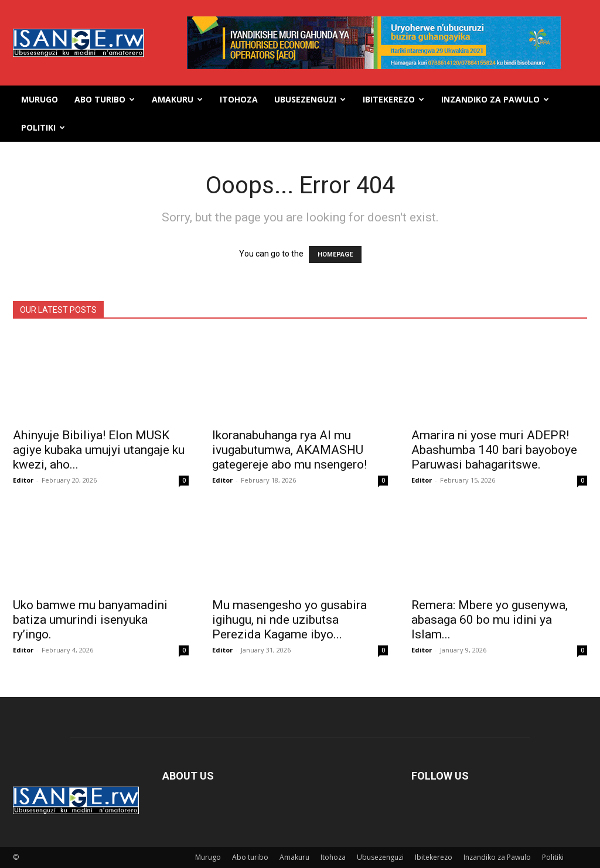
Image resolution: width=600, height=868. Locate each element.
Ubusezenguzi (310, 99)
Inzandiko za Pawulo (495, 99)
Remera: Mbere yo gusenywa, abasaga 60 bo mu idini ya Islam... (490, 620)
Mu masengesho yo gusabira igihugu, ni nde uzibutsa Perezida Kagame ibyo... (289, 620)
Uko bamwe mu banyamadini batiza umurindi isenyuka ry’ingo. (90, 620)
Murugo (40, 99)
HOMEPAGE (335, 254)
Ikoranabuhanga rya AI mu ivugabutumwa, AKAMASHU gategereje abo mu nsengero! (289, 450)
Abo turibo (105, 99)
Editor (23, 480)
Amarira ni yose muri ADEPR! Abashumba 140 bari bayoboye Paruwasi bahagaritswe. (494, 450)
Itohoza (239, 99)
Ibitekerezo (393, 99)
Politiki (43, 127)
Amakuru (177, 99)
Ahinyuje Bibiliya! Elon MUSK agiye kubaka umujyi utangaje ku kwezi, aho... (99, 450)
